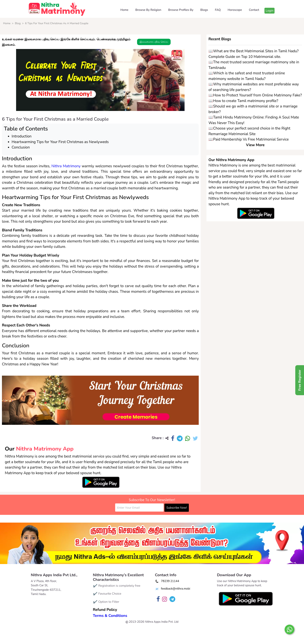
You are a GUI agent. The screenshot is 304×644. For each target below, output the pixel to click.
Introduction (22, 136)
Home (124, 10)
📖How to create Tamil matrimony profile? (243, 101)
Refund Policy (105, 610)
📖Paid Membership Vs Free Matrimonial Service (249, 139)
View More (255, 145)
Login (269, 11)
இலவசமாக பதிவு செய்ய (154, 42)
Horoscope (235, 10)
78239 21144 (170, 581)
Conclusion (21, 147)
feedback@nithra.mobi (176, 589)
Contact (254, 10)
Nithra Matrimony (66, 166)
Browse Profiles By (181, 10)
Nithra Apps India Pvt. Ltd (162, 622)
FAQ (218, 10)
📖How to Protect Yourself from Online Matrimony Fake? (255, 95)
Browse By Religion (148, 10)
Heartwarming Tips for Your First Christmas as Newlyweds (60, 142)
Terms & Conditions (110, 616)
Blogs (204, 10)
